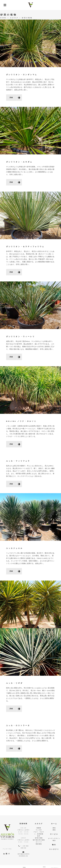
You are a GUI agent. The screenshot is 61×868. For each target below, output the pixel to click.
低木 (39, 836)
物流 (54, 840)
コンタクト (54, 849)
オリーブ (39, 842)
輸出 (54, 845)
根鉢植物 (39, 844)
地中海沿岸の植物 (39, 840)
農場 (54, 828)
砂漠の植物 (39, 838)
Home (4, 18)
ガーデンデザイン (54, 838)
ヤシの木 (39, 830)
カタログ (14, 18)
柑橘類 (39, 828)
